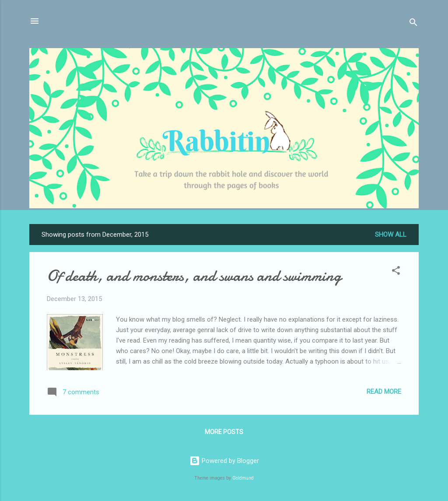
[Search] (413, 24)
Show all (391, 235)
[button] (396, 272)
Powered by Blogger (224, 461)
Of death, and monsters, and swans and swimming (194, 276)
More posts (224, 432)
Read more (384, 392)
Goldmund (243, 478)
